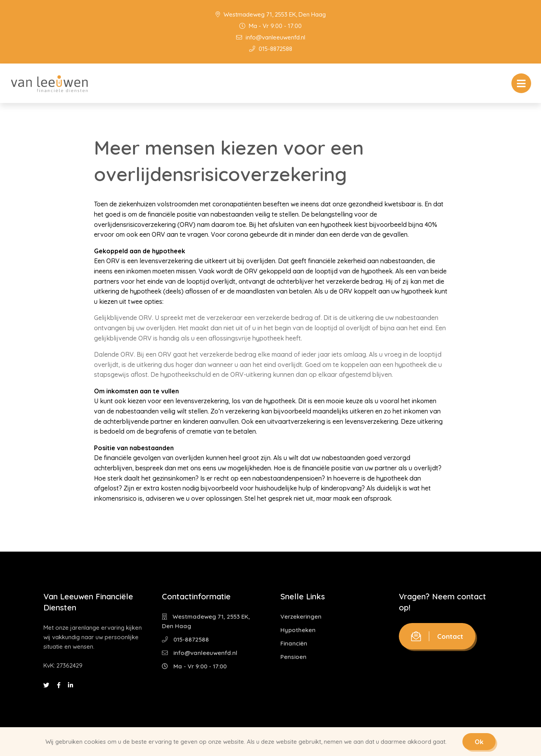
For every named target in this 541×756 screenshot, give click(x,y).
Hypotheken (298, 630)
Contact (437, 636)
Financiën (294, 643)
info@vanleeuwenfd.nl (271, 37)
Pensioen (293, 657)
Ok (479, 742)
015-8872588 (271, 49)
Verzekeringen (301, 617)
